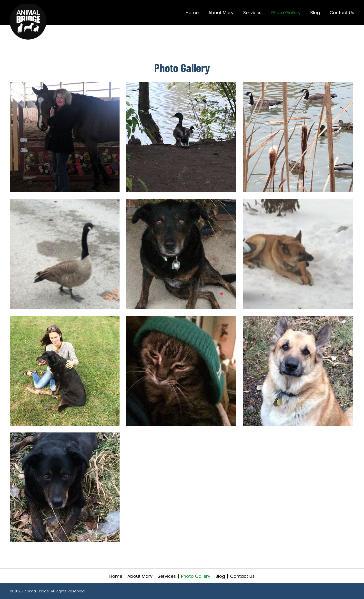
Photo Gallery (196, 576)
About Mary (140, 576)
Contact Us (242, 576)
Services (167, 576)
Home (116, 576)
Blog (220, 576)
